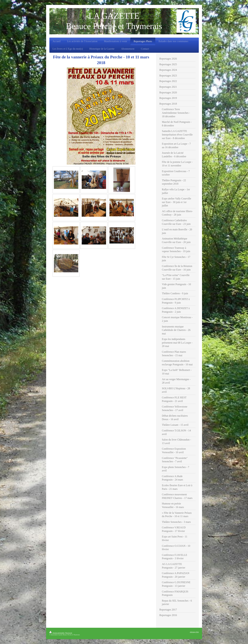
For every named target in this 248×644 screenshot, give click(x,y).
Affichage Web (194, 632)
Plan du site (69, 633)
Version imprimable (57, 633)
